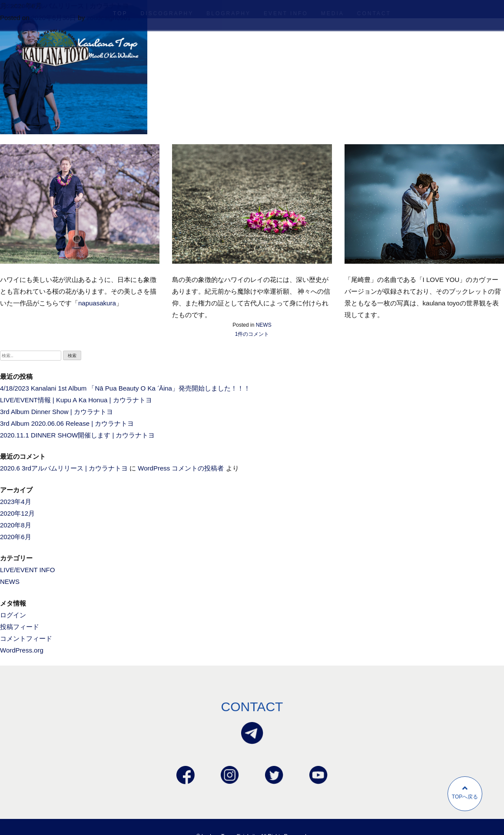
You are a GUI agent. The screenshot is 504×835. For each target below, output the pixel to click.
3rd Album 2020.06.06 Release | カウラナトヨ (67, 423)
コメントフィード (26, 638)
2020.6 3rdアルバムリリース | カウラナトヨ (64, 6)
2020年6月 (16, 537)
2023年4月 (16, 502)
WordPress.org (22, 650)
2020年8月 (16, 525)
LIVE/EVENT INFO (27, 570)
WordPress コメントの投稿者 (181, 468)
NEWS (264, 325)
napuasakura (97, 303)
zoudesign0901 (109, 18)
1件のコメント (252, 334)
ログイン (13, 615)
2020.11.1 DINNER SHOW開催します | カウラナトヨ (77, 435)
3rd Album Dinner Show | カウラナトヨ (56, 412)
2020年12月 (17, 513)
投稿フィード (20, 627)
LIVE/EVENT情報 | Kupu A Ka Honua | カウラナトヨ (76, 400)
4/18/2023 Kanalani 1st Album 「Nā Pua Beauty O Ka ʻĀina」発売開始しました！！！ (125, 388)
